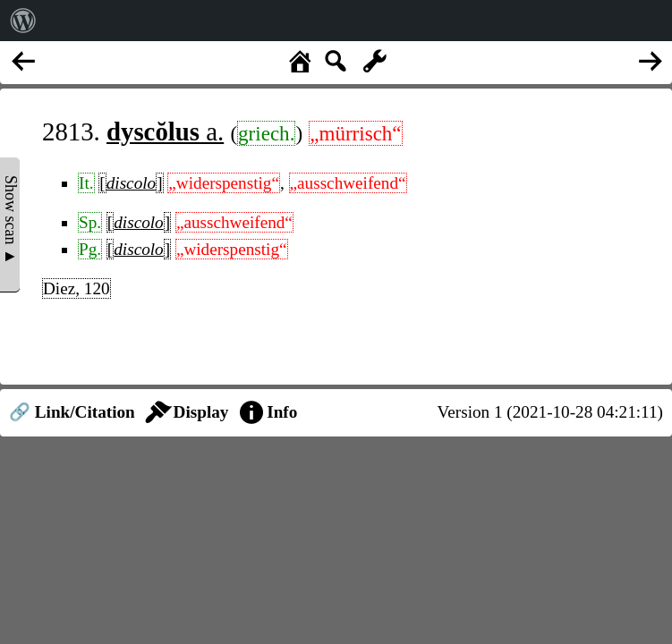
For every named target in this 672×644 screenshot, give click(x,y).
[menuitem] (23, 21)
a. (165, 131)
